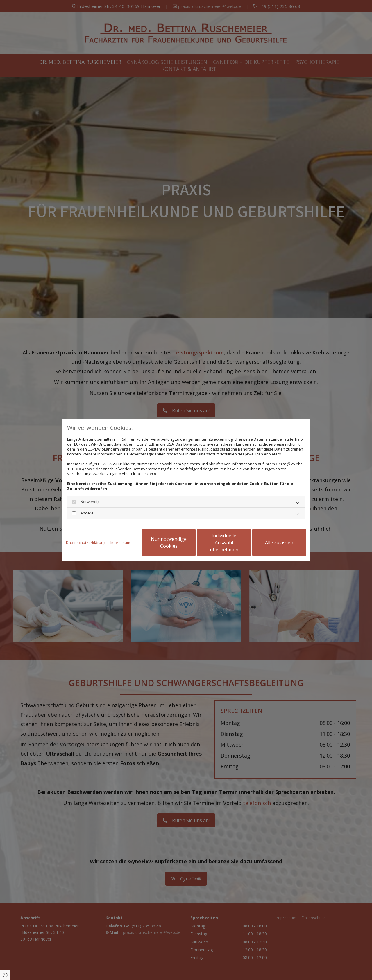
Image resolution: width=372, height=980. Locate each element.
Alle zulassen (279, 543)
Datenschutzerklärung (86, 543)
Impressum (120, 543)
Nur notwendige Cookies (169, 543)
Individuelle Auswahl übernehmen (224, 543)
